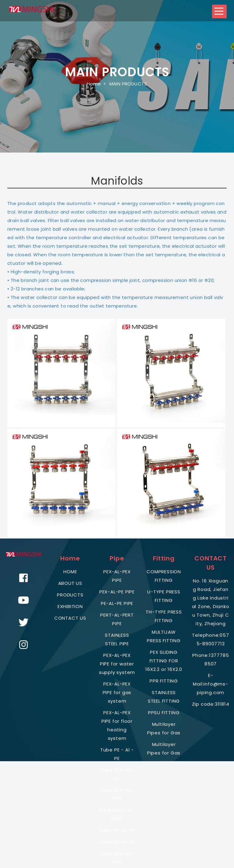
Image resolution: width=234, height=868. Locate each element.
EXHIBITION (70, 606)
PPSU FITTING (164, 713)
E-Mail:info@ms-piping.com (210, 684)
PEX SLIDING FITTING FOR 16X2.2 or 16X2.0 (164, 661)
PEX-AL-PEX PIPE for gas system (117, 692)
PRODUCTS (70, 595)
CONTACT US (70, 618)
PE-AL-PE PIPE (117, 603)
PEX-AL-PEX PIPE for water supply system (117, 664)
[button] (219, 11)
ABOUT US (70, 583)
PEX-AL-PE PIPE (117, 592)
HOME (70, 572)
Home (94, 84)
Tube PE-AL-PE (117, 830)
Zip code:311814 (211, 704)
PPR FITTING (164, 681)
